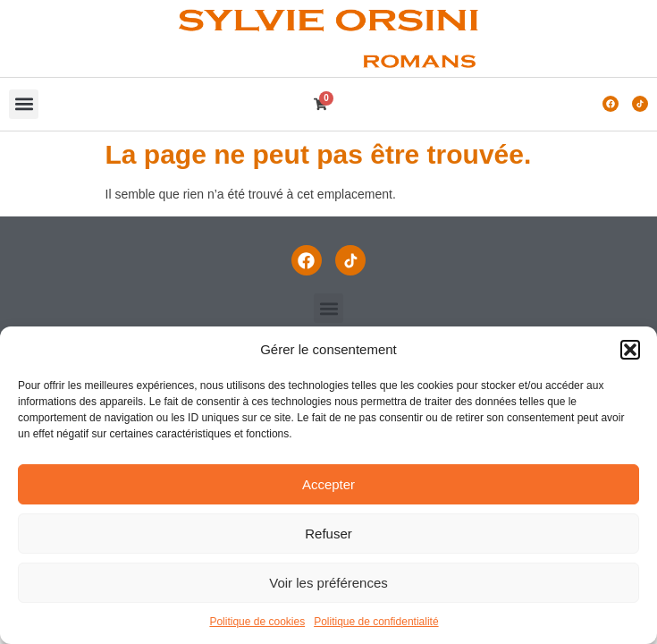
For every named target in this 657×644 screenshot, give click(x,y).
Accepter (328, 484)
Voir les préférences (328, 583)
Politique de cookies (257, 622)
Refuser (328, 534)
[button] (630, 350)
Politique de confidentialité (376, 622)
